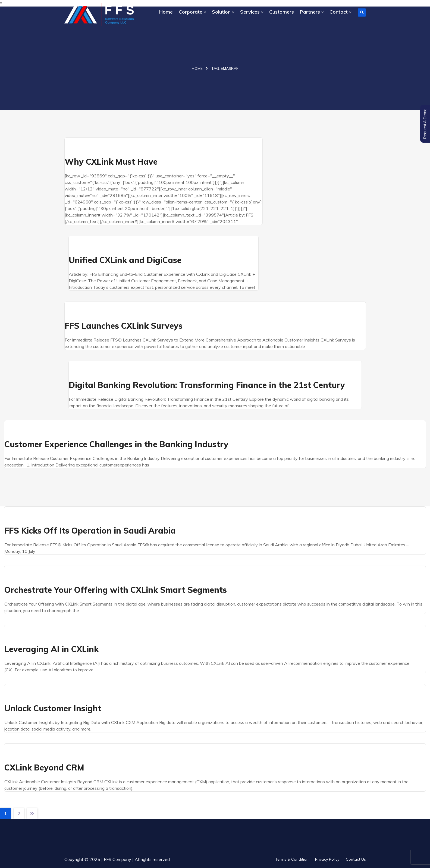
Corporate (191, 12)
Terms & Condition (292, 859)
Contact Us (356, 859)
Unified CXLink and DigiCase (125, 260)
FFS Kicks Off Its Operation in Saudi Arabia (90, 531)
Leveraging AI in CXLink (51, 649)
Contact (339, 12)
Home (166, 12)
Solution (221, 12)
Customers (282, 12)
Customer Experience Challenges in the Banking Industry (116, 444)
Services (250, 12)
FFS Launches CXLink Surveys (124, 326)
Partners (310, 12)
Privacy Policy (327, 859)
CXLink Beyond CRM (44, 767)
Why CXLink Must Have (111, 162)
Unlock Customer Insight (53, 708)
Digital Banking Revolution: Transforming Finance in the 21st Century (207, 385)
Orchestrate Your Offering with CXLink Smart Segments (116, 590)
